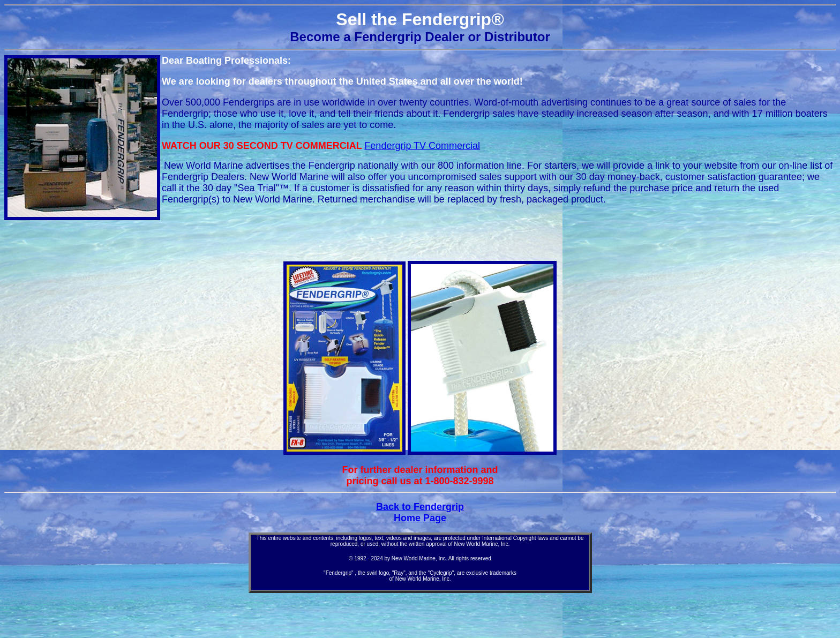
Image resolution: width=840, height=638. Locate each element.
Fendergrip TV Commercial (422, 146)
